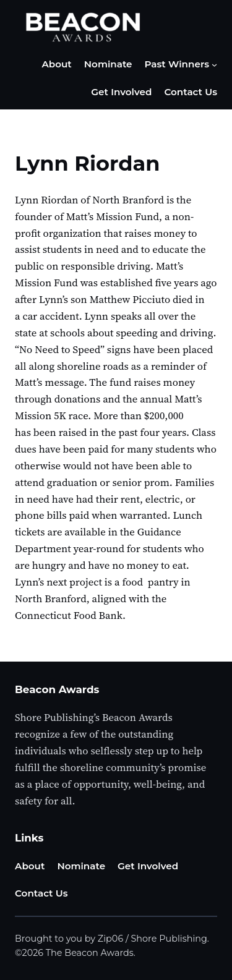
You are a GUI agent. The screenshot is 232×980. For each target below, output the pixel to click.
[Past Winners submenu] (214, 65)
